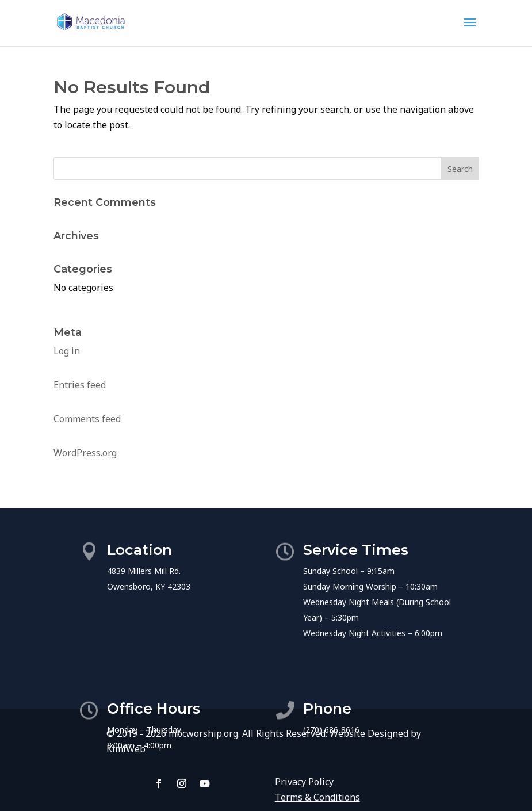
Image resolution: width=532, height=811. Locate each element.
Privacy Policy (304, 782)
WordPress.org (85, 453)
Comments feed (87, 419)
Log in (67, 351)
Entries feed (80, 385)
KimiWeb (126, 749)
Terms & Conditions (317, 797)
